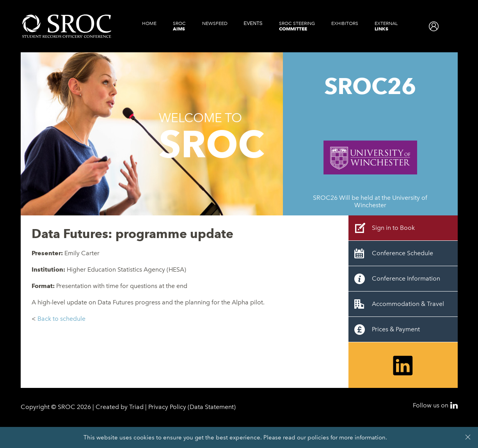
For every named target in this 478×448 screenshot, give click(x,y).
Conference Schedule (402, 253)
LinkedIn (454, 405)
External (386, 26)
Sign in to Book (393, 228)
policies (318, 437)
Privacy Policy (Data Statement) (192, 407)
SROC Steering (297, 26)
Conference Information (406, 278)
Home (149, 23)
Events (253, 23)
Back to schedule (61, 319)
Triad (136, 407)
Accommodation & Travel (408, 304)
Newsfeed (215, 23)
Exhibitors (345, 23)
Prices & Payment (396, 329)
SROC (179, 26)
